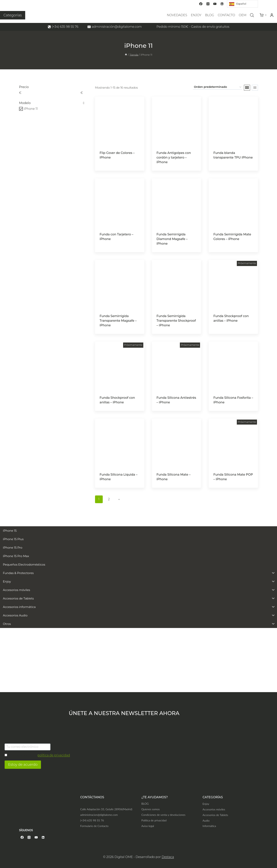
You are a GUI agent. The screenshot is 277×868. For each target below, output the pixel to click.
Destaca (168, 857)
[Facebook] (201, 4)
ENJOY (196, 15)
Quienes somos (151, 809)
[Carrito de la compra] (264, 15)
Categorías (13, 15)
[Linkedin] (222, 4)
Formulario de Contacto (94, 826)
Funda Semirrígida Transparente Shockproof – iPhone (176, 321)
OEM (242, 15)
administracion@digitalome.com (99, 815)
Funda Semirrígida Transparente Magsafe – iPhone (118, 321)
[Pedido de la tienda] (218, 87)
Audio (206, 821)
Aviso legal (148, 826)
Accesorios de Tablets (215, 815)
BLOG (210, 15)
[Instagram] (208, 4)
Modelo (52, 103)
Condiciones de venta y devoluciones (163, 815)
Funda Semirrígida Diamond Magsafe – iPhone (172, 239)
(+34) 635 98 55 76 (92, 820)
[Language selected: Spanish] (242, 4)
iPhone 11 (31, 109)
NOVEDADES (177, 15)
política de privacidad (54, 755)
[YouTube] (215, 4)
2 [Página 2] (109, 499)
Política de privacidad (154, 820)
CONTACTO (226, 15)
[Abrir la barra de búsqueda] (252, 15)
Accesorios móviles (214, 809)
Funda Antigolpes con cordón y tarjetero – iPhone (174, 157)
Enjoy (206, 804)
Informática (209, 826)
